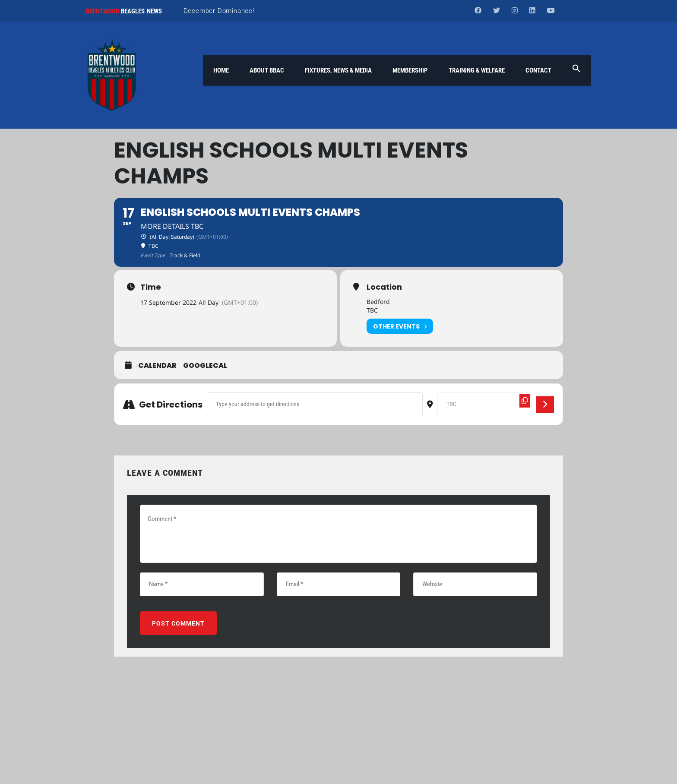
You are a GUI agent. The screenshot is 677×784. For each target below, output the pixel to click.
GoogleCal (205, 366)
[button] (576, 70)
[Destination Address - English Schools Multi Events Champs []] (484, 404)
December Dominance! (219, 11)
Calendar (157, 366)
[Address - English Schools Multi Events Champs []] (315, 404)
